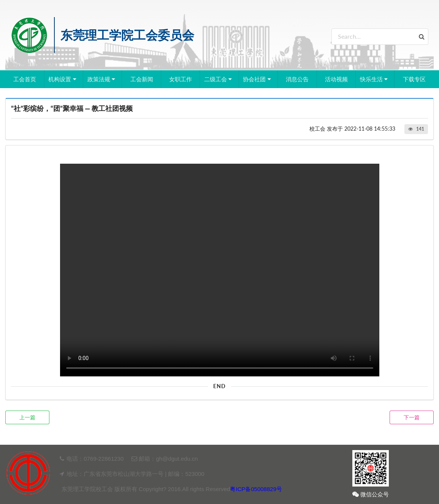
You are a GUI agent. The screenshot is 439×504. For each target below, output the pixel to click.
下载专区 (414, 79)
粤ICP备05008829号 (256, 489)
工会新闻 (142, 79)
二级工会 (219, 79)
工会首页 (25, 79)
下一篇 (412, 417)
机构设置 (63, 79)
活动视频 (336, 79)
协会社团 (258, 79)
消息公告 (297, 79)
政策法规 (102, 79)
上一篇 (27, 417)
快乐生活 (375, 79)
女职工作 (181, 79)
